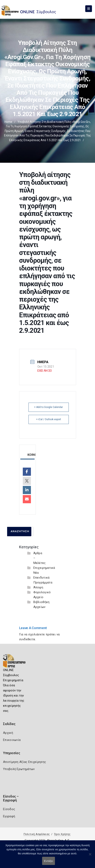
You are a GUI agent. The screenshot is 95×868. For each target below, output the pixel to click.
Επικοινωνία (12, 740)
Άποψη (38, 587)
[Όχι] (90, 856)
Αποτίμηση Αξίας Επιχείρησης (25, 762)
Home (8, 122)
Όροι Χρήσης (62, 834)
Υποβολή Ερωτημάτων (19, 769)
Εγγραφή (9, 816)
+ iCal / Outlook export (49, 419)
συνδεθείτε (27, 639)
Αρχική (8, 733)
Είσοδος (9, 809)
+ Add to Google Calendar (49, 407)
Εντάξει (49, 861)
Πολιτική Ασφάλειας (37, 834)
